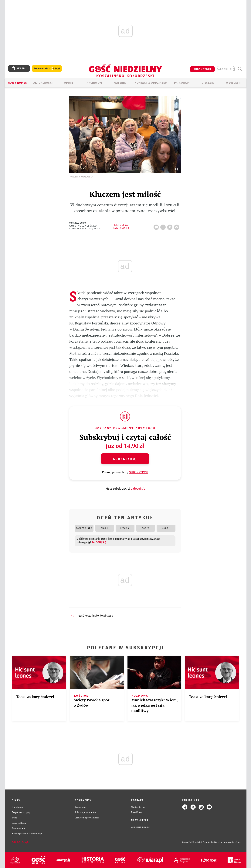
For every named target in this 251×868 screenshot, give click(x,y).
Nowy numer (17, 83)
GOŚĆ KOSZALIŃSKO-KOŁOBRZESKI (96, 616)
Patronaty (182, 83)
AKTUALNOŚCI (43, 83)
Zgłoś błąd (20, 842)
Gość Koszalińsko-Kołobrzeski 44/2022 (85, 227)
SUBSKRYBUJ (202, 69)
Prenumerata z (47, 69)
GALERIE (120, 83)
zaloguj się (226, 69)
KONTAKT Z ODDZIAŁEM (151, 83)
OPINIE (69, 83)
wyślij (177, 226)
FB (164, 226)
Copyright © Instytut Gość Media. (198, 842)
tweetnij (171, 226)
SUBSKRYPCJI (139, 472)
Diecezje (208, 83)
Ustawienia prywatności (87, 818)
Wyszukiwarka (240, 69)
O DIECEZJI (233, 83)
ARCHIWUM (94, 83)
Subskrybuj (125, 459)
